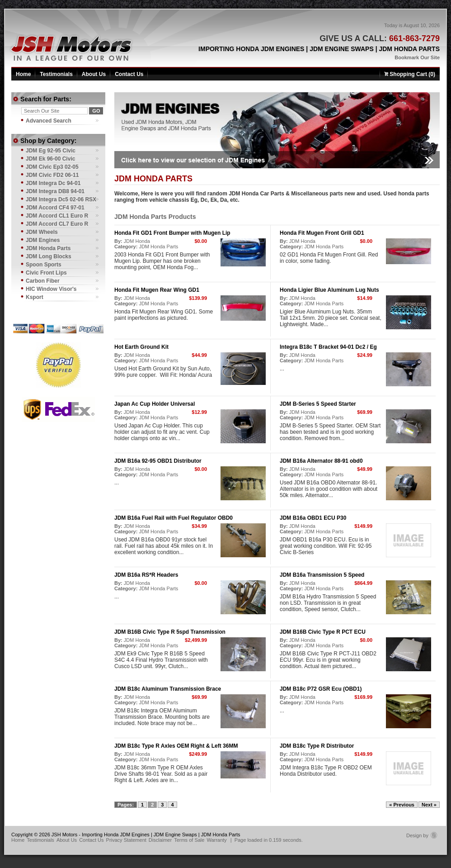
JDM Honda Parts (158, 247)
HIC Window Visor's (51, 289)
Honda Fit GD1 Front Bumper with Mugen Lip (172, 233)
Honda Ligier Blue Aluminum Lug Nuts (329, 290)
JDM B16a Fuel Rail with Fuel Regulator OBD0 (174, 518)
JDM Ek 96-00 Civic (50, 159)
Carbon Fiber (43, 281)
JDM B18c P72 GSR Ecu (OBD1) (321, 689)
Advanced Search (49, 121)
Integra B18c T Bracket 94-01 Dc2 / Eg (328, 347)
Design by (422, 835)
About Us (94, 74)
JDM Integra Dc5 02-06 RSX (61, 199)
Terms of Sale (189, 840)
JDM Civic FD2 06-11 (52, 175)
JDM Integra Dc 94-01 (53, 183)
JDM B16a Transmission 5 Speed (322, 575)
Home (23, 74)
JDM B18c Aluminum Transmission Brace (168, 689)
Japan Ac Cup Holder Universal (155, 404)
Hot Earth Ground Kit (141, 347)
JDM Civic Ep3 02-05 (52, 167)
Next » (429, 805)
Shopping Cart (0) (410, 74)
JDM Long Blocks (49, 256)
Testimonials (56, 74)
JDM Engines (43, 240)
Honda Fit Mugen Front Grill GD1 (322, 233)
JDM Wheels (42, 232)
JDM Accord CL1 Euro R (57, 216)
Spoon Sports (44, 265)
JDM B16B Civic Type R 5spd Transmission (170, 632)
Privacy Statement (126, 840)
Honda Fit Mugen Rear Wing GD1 (157, 290)
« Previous (402, 805)
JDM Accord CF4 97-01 (55, 208)
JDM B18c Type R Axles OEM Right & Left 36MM (176, 746)
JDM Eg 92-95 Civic (51, 151)
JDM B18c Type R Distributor (317, 746)
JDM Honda (137, 241)
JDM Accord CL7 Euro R (57, 224)
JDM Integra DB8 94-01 (55, 191)
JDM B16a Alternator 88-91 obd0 (321, 461)
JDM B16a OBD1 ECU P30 (313, 518)
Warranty (216, 840)
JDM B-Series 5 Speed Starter (318, 404)
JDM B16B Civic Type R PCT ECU (323, 632)
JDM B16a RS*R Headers (146, 575)
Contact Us (129, 74)
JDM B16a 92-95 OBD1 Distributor (158, 461)
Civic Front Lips (46, 273)
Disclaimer (160, 840)
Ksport (35, 297)
